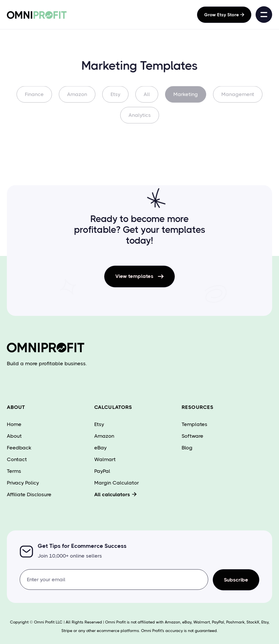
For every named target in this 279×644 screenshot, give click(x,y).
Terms (14, 471)
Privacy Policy (23, 483)
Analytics (140, 119)
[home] (27, 15)
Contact (17, 459)
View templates (139, 276)
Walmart (105, 459)
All (147, 98)
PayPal (102, 471)
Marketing (186, 98)
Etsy (115, 98)
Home (14, 424)
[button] (264, 15)
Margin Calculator (117, 483)
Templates (194, 424)
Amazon (77, 98)
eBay (100, 448)
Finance (34, 98)
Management (238, 98)
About (14, 436)
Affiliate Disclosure (29, 494)
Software (192, 436)
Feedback (19, 448)
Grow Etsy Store (224, 15)
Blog (187, 448)
